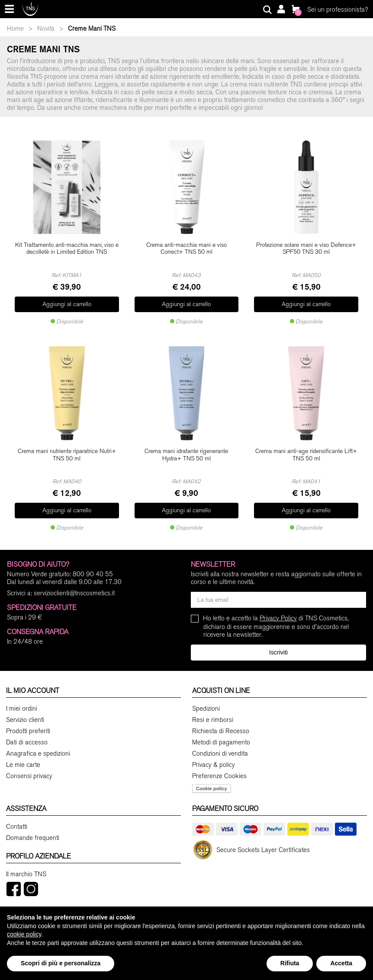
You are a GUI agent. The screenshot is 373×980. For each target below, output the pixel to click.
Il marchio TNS (26, 864)
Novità (46, 29)
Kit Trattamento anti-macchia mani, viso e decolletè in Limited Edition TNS (67, 249)
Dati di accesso (27, 732)
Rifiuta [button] (290, 963)
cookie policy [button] (24, 934)
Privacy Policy (278, 609)
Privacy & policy (214, 755)
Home (15, 29)
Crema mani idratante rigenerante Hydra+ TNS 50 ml (186, 450)
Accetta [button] (341, 963)
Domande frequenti (33, 828)
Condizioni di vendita (220, 744)
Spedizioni (206, 699)
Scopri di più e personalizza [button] (61, 963)
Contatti (17, 817)
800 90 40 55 (93, 565)
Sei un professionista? (338, 10)
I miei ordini (22, 699)
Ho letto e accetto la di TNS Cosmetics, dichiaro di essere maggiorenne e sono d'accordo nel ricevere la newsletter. (276, 617)
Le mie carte (23, 755)
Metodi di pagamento (221, 732)
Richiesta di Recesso (221, 721)
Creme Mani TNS (92, 29)
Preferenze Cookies (219, 766)
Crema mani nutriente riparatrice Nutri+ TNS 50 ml (67, 450)
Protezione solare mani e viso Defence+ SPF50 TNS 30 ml (306, 249)
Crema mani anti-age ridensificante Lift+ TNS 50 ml (306, 450)
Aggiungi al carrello (67, 302)
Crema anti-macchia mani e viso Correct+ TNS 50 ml (186, 249)
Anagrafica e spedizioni (38, 744)
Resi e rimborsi (213, 710)
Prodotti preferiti (28, 721)
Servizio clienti (25, 710)
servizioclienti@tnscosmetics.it (74, 584)
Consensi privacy (29, 766)
